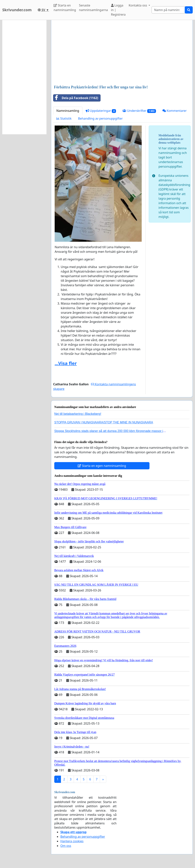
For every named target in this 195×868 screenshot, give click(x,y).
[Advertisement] (122, 53)
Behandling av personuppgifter (100, 118)
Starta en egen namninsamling (102, 466)
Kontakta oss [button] (138, 5)
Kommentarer (175, 111)
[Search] (168, 10)
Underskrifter (139, 111)
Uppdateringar (101, 111)
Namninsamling (68, 111)
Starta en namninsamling (65, 8)
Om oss (66, 846)
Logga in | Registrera (118, 10)
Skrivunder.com (17, 10)
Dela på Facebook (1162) (76, 98)
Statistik (64, 118)
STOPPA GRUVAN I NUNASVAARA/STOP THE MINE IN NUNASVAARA (104, 422)
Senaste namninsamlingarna (94, 8)
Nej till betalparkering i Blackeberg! (78, 414)
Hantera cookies (72, 841)
